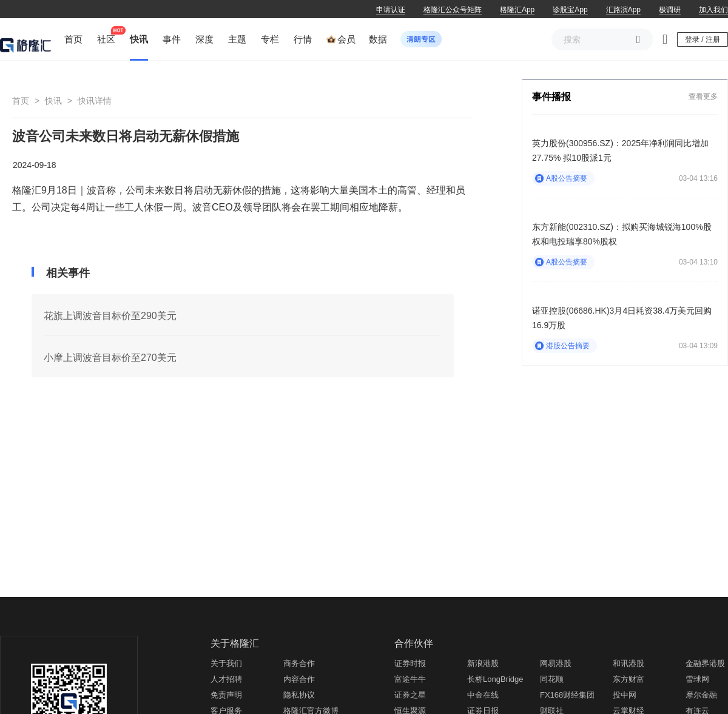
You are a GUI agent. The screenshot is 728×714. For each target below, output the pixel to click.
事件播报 (551, 97)
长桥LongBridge (495, 679)
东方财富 (629, 679)
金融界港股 (705, 663)
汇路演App (623, 10)
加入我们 (713, 10)
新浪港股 (483, 663)
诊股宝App (570, 10)
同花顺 (552, 679)
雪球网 (697, 679)
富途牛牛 (410, 679)
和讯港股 (629, 663)
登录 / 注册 (703, 39)
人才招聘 (226, 679)
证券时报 (410, 663)
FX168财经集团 (567, 695)
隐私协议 (299, 695)
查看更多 (703, 96)
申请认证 (391, 10)
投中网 (625, 695)
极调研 (670, 10)
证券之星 (410, 695)
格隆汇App (517, 10)
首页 (21, 101)
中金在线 (483, 695)
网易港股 (556, 663)
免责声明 (226, 695)
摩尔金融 (701, 695)
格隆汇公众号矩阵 (453, 10)
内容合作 (299, 679)
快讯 (53, 101)
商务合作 (299, 663)
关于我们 (226, 663)
